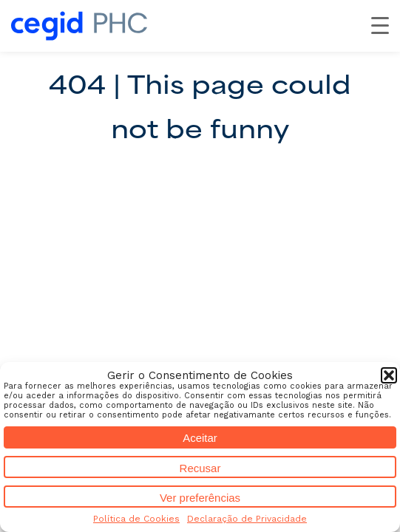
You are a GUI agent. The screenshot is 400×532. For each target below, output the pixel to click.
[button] (389, 375)
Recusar (200, 468)
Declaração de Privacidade (247, 519)
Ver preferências (200, 498)
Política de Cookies (136, 519)
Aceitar (200, 438)
